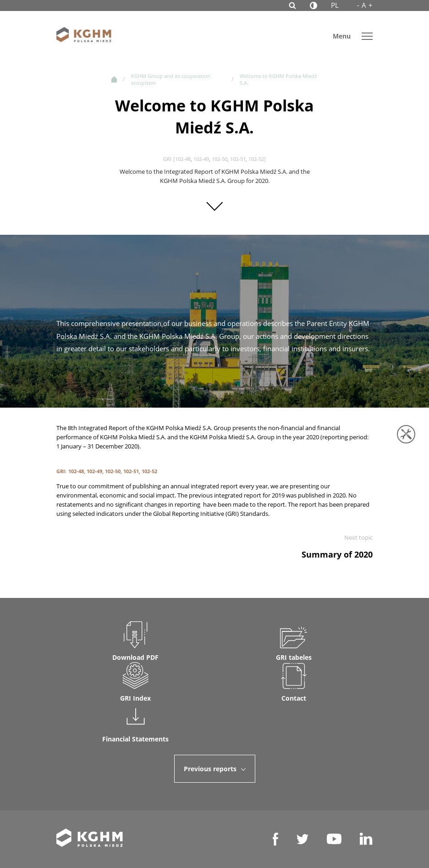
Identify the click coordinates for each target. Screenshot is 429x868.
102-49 (201, 159)
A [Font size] (365, 5)
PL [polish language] (335, 5)
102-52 (256, 159)
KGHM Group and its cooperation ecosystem (171, 79)
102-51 (238, 159)
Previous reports (215, 769)
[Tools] (406, 434)
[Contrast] (313, 6)
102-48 (183, 159)
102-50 (220, 159)
